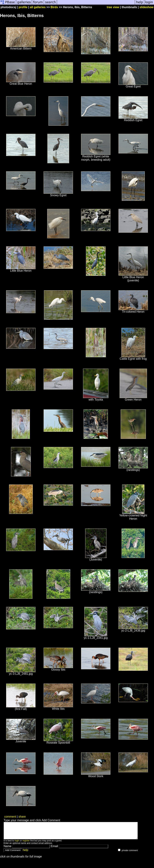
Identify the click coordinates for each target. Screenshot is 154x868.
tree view (113, 7)
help (26, 853)
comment (10, 817)
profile (23, 7)
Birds (54, 7)
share (22, 817)
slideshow (146, 7)
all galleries (38, 7)
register (26, 844)
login (17, 844)
